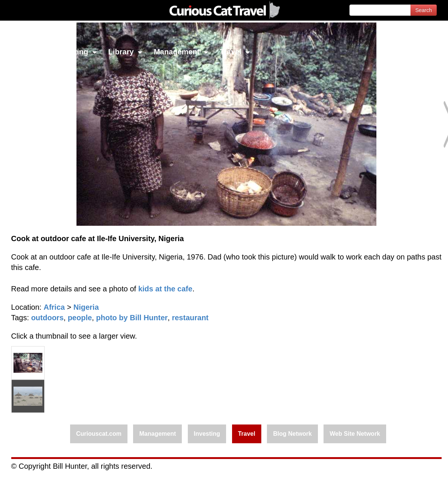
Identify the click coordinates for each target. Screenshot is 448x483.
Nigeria (86, 307)
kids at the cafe (166, 289)
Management (181, 52)
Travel (235, 52)
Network (25, 52)
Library (125, 52)
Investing (76, 52)
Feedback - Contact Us (411, 471)
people (80, 318)
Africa (54, 307)
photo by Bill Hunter (132, 318)
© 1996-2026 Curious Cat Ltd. (46, 471)
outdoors (47, 318)
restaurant (190, 318)
